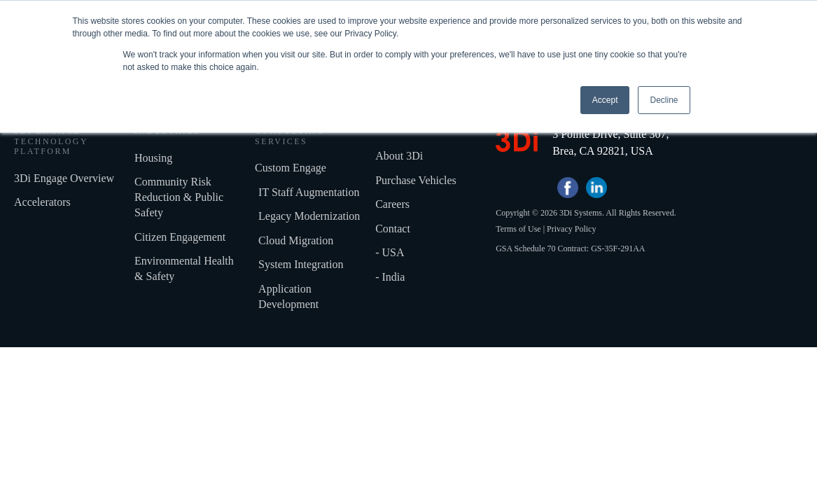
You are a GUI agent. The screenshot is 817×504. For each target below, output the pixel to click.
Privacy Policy (571, 244)
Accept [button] (605, 100)
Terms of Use (518, 244)
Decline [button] (664, 100)
